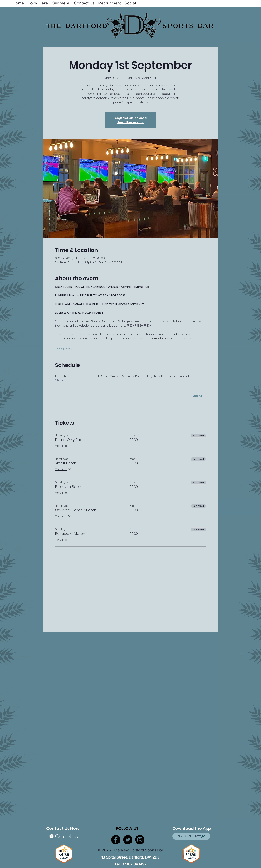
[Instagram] (140, 840)
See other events (130, 122)
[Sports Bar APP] (191, 836)
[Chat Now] (64, 836)
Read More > (64, 349)
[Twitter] (128, 840)
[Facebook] (116, 840)
